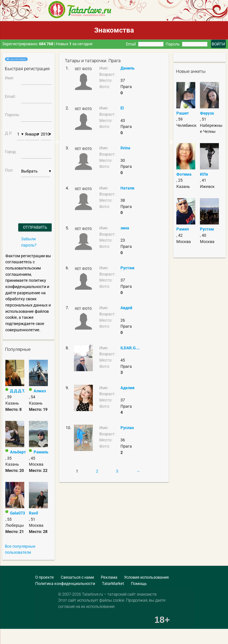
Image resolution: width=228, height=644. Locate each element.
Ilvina (125, 148)
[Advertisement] (32, 633)
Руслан (127, 428)
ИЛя (204, 174)
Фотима (184, 174)
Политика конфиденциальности (65, 583)
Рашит (183, 113)
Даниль (127, 68)
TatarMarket (113, 583)
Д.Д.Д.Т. (18, 391)
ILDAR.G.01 (130, 348)
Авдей (126, 308)
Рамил (183, 229)
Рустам (127, 268)
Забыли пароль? (29, 242)
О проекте (45, 577)
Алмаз (40, 391)
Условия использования (146, 577)
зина (125, 228)
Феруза (207, 113)
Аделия (127, 388)
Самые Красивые (173, 142)
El (122, 108)
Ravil (34, 513)
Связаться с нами (77, 577)
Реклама (109, 577)
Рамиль (41, 452)
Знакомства (114, 30)
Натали (127, 188)
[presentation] (28, 194)
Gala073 (17, 513)
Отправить (35, 227)
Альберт (18, 452)
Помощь (139, 583)
